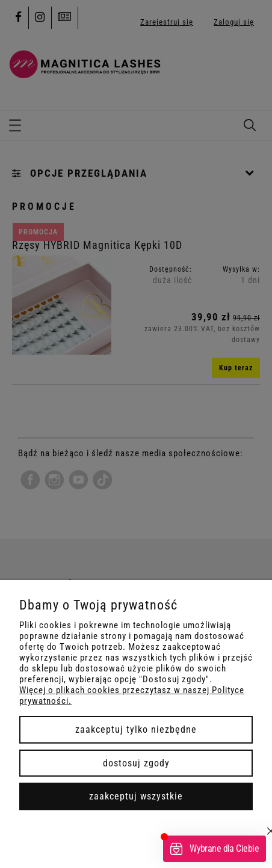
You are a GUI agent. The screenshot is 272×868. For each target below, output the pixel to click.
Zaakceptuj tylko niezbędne (136, 729)
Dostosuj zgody (136, 763)
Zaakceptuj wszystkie (136, 796)
